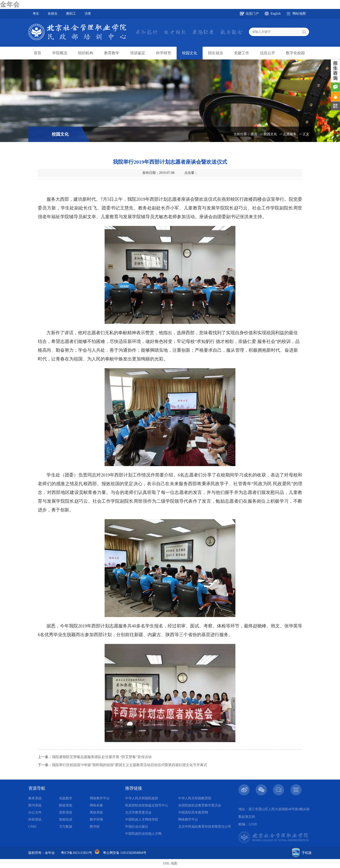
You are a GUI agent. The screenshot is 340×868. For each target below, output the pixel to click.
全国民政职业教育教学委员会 (200, 805)
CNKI (32, 827)
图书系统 (35, 805)
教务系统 (35, 798)
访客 (88, 14)
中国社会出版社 (137, 827)
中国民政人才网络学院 (142, 820)
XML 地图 (170, 863)
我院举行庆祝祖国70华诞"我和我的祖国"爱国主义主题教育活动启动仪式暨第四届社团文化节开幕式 (130, 765)
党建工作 (242, 53)
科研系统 (35, 820)
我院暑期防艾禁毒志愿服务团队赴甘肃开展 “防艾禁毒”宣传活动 (102, 757)
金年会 (10, 4)
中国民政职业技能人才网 (143, 834)
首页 (38, 53)
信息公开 (268, 53)
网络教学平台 (100, 798)
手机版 (307, 853)
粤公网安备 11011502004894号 (125, 853)
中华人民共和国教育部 (195, 798)
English (276, 14)
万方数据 (66, 827)
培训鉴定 (138, 53)
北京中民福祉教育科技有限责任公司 (205, 827)
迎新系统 (66, 812)
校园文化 (190, 53)
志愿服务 (290, 134)
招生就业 (216, 53)
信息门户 (252, 14)
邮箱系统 (66, 805)
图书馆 (95, 827)
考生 (36, 14)
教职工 (71, 14)
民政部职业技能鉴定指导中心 (147, 805)
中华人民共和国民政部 (142, 798)
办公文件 (35, 812)
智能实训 (66, 820)
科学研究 (164, 53)
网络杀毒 (96, 805)
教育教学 (112, 53)
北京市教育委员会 (138, 812)
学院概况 (60, 53)
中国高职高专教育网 (193, 812)
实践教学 (66, 798)
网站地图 (299, 14)
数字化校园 (295, 53)
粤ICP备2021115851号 (77, 853)
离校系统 (96, 812)
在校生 (53, 14)
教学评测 (96, 820)
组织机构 (86, 53)
